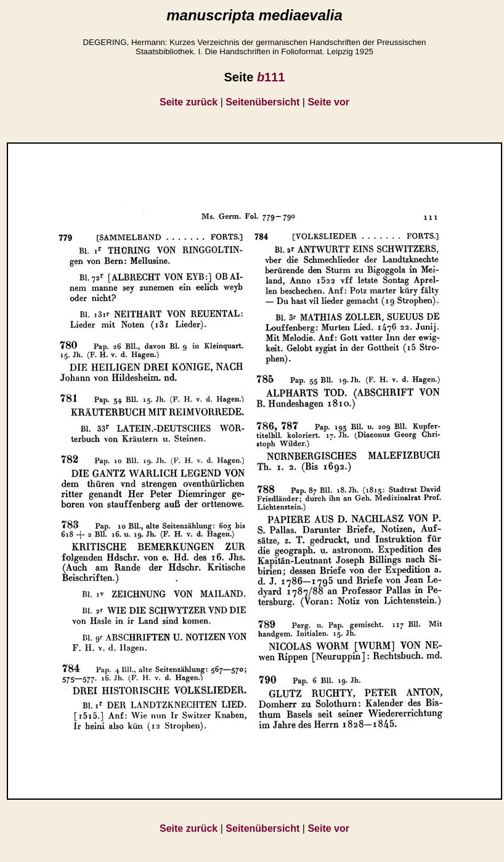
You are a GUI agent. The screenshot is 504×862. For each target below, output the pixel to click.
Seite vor (328, 102)
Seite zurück (189, 102)
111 (271, 77)
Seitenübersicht (262, 102)
